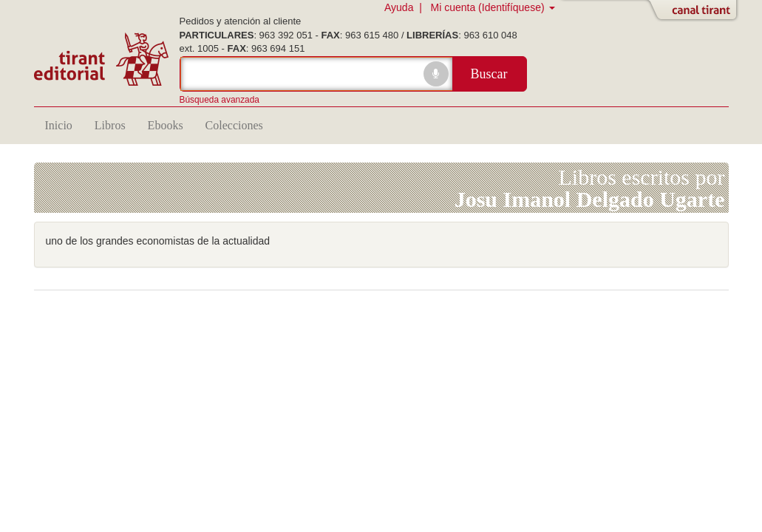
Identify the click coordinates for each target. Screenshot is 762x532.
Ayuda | (406, 7)
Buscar (489, 74)
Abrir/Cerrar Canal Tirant (695, 11)
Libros (110, 125)
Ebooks (166, 125)
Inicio (59, 125)
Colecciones (234, 125)
